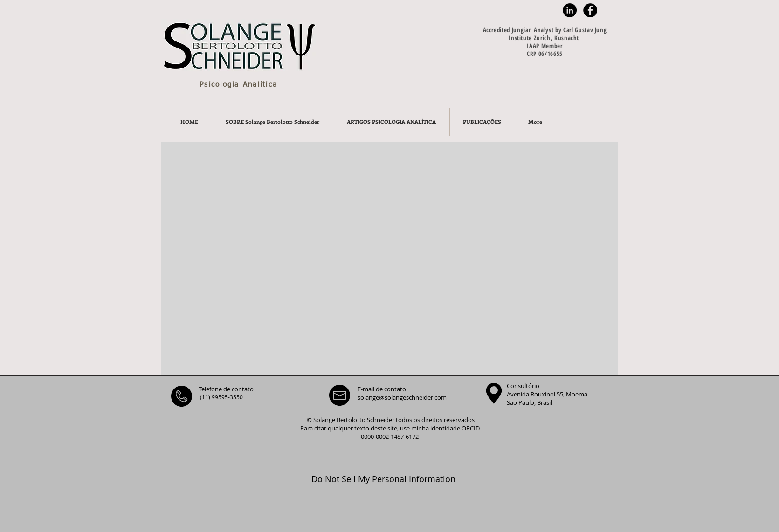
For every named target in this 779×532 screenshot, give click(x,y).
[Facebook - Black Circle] (590, 10)
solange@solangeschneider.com (402, 397)
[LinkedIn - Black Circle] (570, 10)
